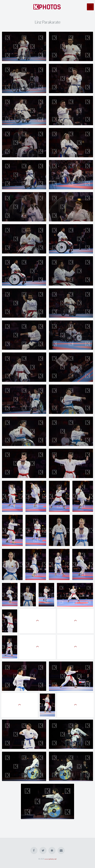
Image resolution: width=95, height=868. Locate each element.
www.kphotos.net (51, 859)
